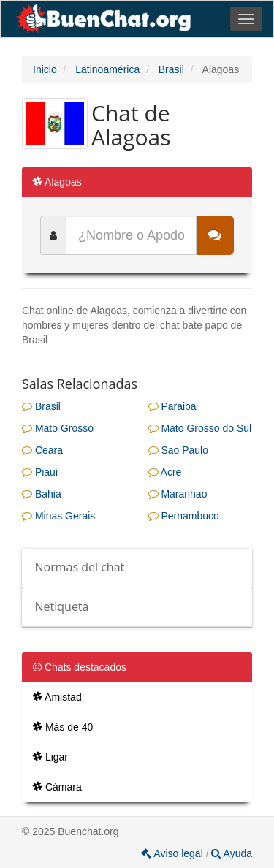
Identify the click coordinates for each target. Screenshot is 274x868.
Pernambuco (184, 516)
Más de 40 (63, 727)
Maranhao (178, 494)
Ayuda (232, 853)
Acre (165, 472)
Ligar (50, 757)
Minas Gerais (58, 516)
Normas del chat (80, 567)
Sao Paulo (179, 450)
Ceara (42, 450)
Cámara (57, 787)
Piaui (40, 472)
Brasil (41, 406)
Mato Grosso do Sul (200, 428)
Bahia (42, 494)
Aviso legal (173, 853)
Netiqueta (62, 606)
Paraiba (172, 406)
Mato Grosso (58, 428)
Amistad (57, 697)
